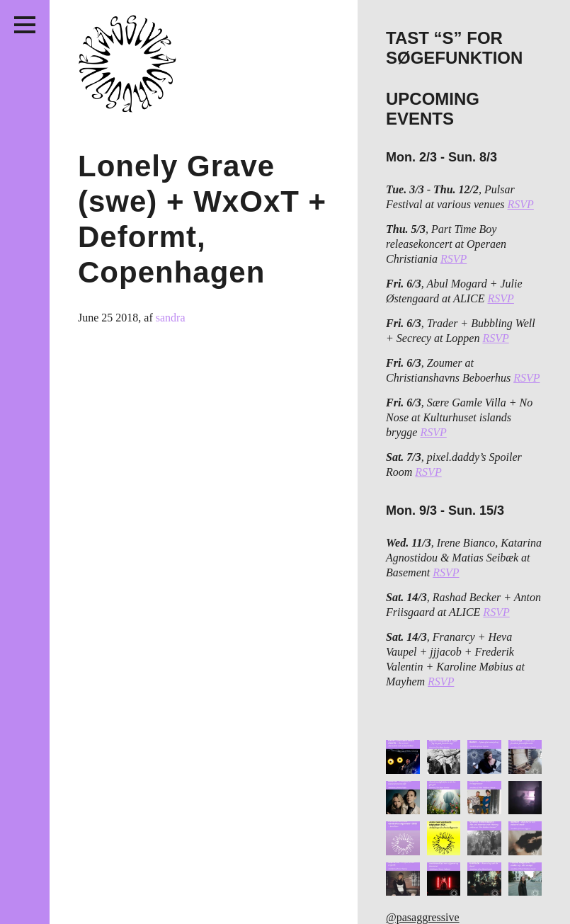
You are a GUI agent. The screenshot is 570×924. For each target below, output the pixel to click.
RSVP (521, 204)
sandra (171, 318)
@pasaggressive (423, 917)
